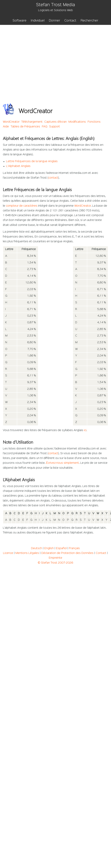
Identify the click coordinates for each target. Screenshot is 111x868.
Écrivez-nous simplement (63, 463)
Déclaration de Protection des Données (67, 553)
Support (55, 127)
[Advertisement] (33, 60)
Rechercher (89, 21)
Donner (54, 21)
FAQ (45, 127)
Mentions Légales (27, 553)
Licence (8, 553)
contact (53, 178)
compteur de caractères (22, 206)
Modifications (77, 122)
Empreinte (55, 558)
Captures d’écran (55, 122)
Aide (6, 127)
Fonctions (94, 122)
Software (20, 21)
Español (61, 548)
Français (74, 548)
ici (85, 430)
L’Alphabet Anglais (18, 166)
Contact (70, 21)
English (49, 548)
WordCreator (11, 122)
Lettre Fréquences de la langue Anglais (32, 161)
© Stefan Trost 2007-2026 (55, 563)
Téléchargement (32, 122)
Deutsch (37, 548)
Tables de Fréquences (25, 127)
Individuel (38, 21)
